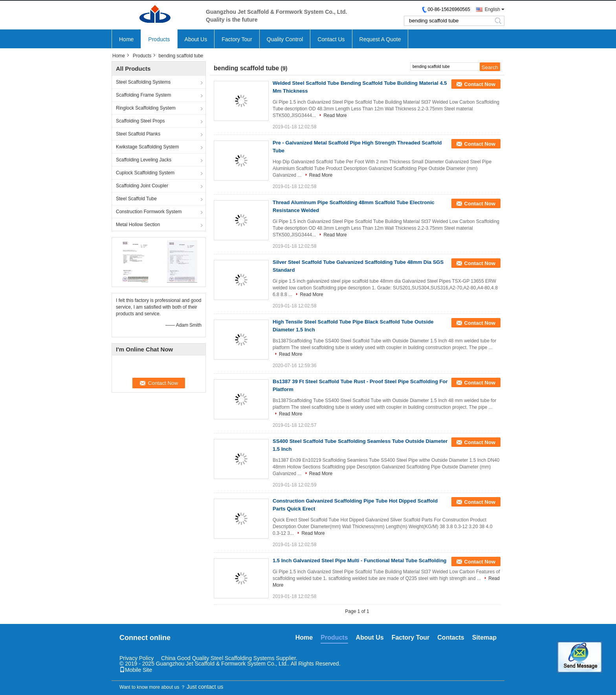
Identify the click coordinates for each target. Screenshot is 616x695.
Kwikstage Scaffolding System (148, 147)
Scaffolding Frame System (144, 95)
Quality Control (285, 39)
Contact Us (331, 39)
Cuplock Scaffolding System (145, 173)
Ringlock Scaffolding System (146, 108)
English (492, 9)
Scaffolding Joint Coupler (142, 186)
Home (126, 39)
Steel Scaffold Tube (136, 199)
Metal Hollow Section (138, 225)
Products (159, 39)
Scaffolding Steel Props (140, 121)
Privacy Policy (137, 658)
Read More (335, 115)
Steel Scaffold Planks (138, 134)
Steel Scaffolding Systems (143, 82)
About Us (196, 39)
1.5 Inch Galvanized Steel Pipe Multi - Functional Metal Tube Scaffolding (360, 561)
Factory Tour (237, 39)
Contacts (451, 637)
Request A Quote (380, 39)
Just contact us (205, 687)
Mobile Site (136, 670)
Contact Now (480, 84)
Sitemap (484, 637)
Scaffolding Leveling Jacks (144, 160)
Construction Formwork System (149, 212)
